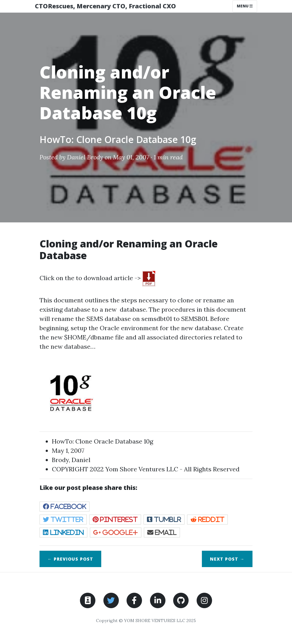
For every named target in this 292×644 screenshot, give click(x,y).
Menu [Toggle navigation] (245, 6)
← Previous (70, 559)
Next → (227, 559)
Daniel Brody (85, 157)
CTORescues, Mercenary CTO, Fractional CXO (105, 6)
